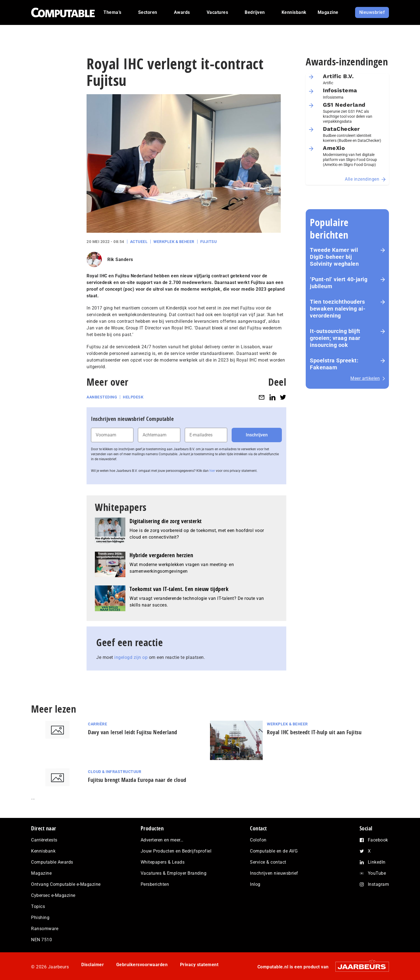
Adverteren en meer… (162, 840)
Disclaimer (93, 965)
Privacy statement (199, 965)
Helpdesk (133, 397)
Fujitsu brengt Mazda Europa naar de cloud (137, 780)
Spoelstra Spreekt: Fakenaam (334, 364)
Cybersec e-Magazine (53, 895)
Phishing (40, 918)
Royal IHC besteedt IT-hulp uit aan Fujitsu (314, 732)
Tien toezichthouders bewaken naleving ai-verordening (338, 309)
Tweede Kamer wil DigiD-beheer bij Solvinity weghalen (334, 257)
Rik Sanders (120, 259)
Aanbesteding (102, 397)
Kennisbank (43, 851)
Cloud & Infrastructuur (115, 772)
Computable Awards (52, 862)
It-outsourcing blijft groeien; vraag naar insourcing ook (335, 338)
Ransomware (45, 929)
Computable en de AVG (274, 851)
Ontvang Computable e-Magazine (66, 884)
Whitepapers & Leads (163, 862)
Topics (38, 906)
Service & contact (268, 862)
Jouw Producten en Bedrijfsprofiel (176, 851)
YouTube (377, 873)
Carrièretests (44, 840)
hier (212, 471)
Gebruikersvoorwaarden (142, 965)
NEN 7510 (41, 940)
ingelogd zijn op (131, 657)
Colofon (258, 840)
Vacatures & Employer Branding (174, 873)
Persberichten (155, 884)
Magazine (41, 873)
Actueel (139, 242)
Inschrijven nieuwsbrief (274, 873)
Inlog (255, 884)
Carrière (98, 724)
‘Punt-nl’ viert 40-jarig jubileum (339, 283)
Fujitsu (209, 242)
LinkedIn (377, 862)
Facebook (378, 840)
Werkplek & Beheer (174, 242)
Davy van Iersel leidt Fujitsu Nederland (133, 732)
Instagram (379, 884)
